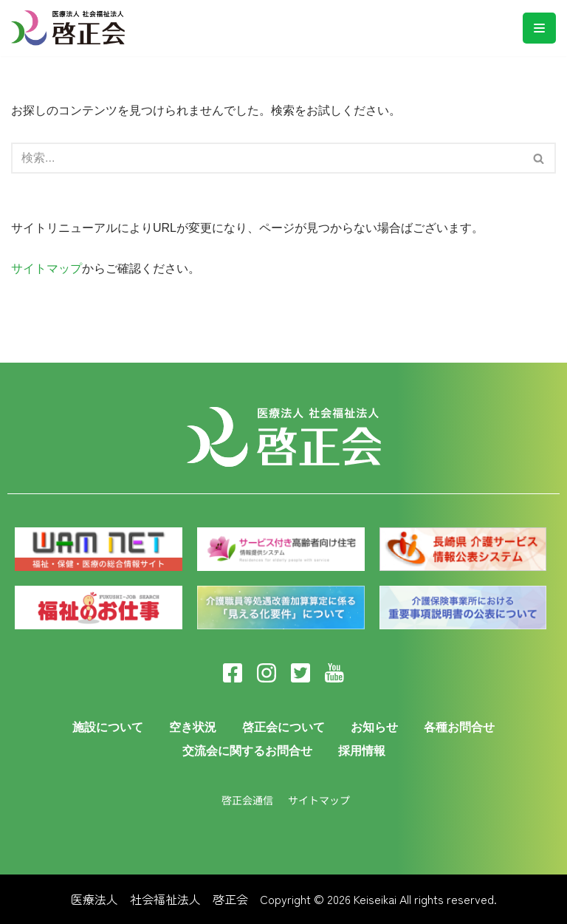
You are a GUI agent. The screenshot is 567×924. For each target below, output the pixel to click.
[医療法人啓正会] (72, 28)
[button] (539, 158)
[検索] (539, 158)
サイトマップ (47, 268)
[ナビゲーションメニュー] (539, 28)
